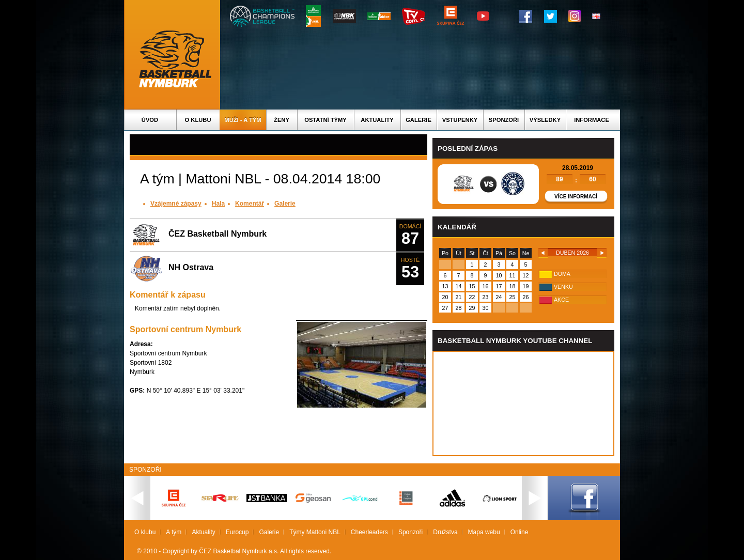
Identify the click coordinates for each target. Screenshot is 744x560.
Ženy (282, 120)
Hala (218, 204)
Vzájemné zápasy (176, 204)
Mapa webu (484, 532)
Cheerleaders (369, 532)
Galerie (419, 120)
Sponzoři (504, 120)
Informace (592, 120)
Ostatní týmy (326, 120)
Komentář (250, 204)
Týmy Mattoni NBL (315, 532)
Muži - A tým (243, 120)
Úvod (150, 120)
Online (520, 532)
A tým (174, 532)
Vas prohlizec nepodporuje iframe (523, 403)
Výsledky (545, 120)
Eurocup (237, 532)
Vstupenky (460, 120)
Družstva (445, 532)
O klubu (198, 120)
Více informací (576, 197)
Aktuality (377, 120)
